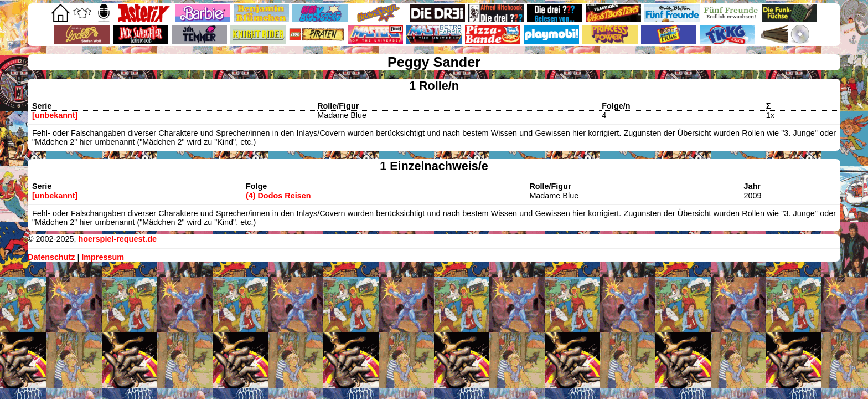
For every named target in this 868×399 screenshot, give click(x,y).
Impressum (103, 257)
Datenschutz (51, 257)
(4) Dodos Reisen (278, 196)
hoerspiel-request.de (117, 239)
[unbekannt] (55, 115)
